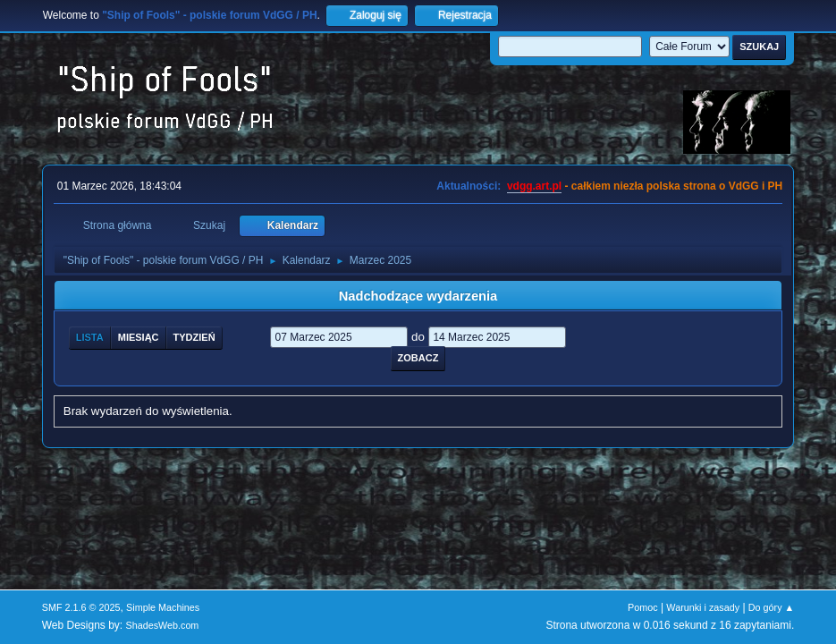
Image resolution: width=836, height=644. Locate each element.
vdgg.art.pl (534, 186)
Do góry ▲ (771, 607)
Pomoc (643, 607)
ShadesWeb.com (162, 625)
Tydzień (194, 337)
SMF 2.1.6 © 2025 (81, 607)
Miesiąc (139, 337)
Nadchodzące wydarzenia (418, 296)
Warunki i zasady (703, 607)
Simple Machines (163, 607)
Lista (90, 337)
